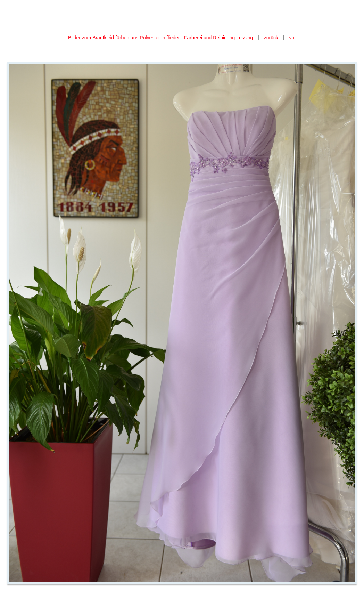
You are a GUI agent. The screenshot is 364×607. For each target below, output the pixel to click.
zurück (271, 38)
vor (292, 38)
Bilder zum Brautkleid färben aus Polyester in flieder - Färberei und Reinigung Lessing (161, 38)
